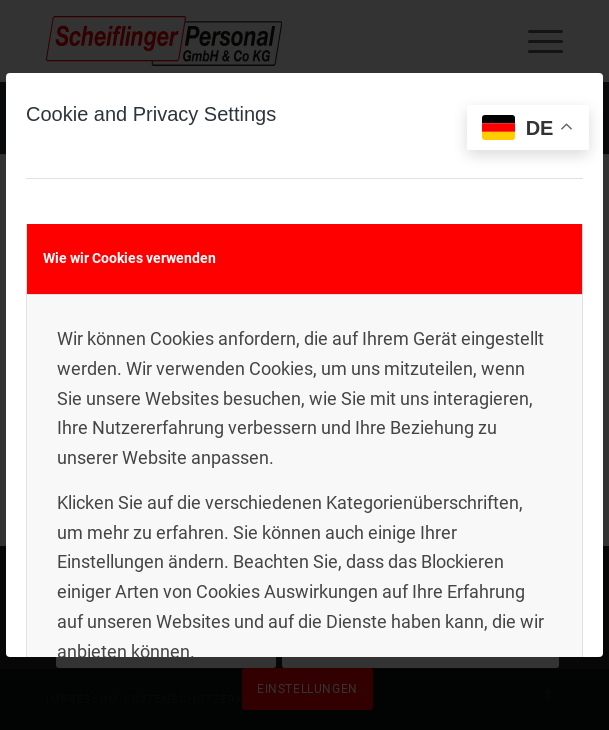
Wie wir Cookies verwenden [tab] (129, 258)
